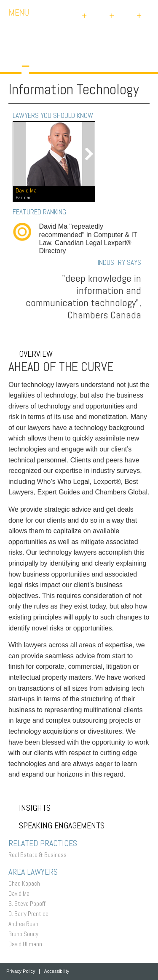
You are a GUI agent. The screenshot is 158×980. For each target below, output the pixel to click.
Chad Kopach (26, 883)
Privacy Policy (21, 971)
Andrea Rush (25, 924)
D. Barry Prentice (31, 914)
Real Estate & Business (40, 855)
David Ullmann (27, 944)
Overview (31, 354)
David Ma (21, 893)
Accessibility (56, 971)
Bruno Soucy (25, 934)
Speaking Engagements (56, 825)
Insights (29, 808)
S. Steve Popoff (29, 904)
